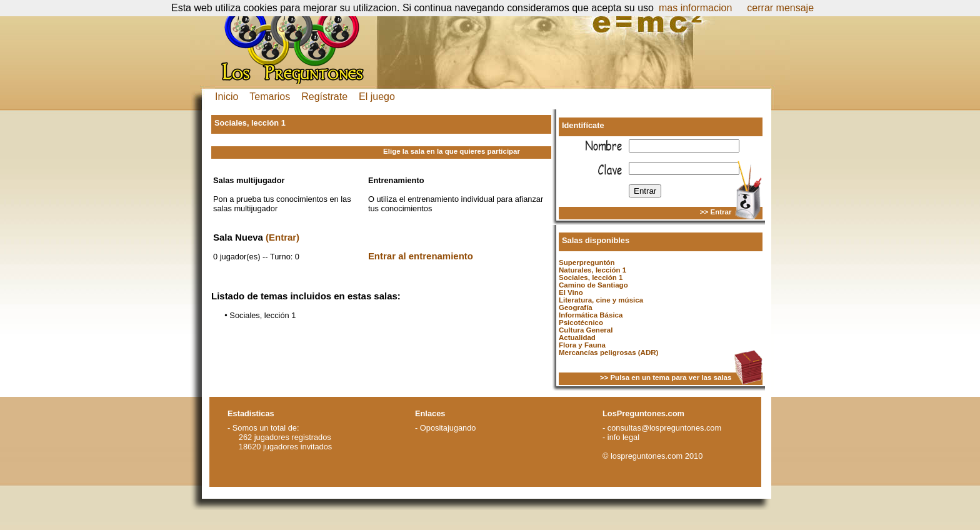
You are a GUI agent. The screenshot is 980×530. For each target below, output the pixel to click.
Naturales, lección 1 (592, 270)
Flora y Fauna (582, 345)
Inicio (227, 97)
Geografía (576, 307)
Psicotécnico (581, 322)
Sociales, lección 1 (591, 277)
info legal (623, 437)
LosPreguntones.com (643, 413)
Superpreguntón (587, 262)
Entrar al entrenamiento (421, 256)
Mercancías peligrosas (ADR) (608, 352)
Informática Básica (591, 315)
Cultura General (586, 330)
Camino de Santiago (593, 285)
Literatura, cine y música (601, 300)
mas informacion (695, 8)
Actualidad (577, 337)
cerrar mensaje (780, 8)
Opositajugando (448, 428)
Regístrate (324, 97)
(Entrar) (282, 237)
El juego (377, 97)
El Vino (571, 292)
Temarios (270, 97)
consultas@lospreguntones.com (664, 428)
